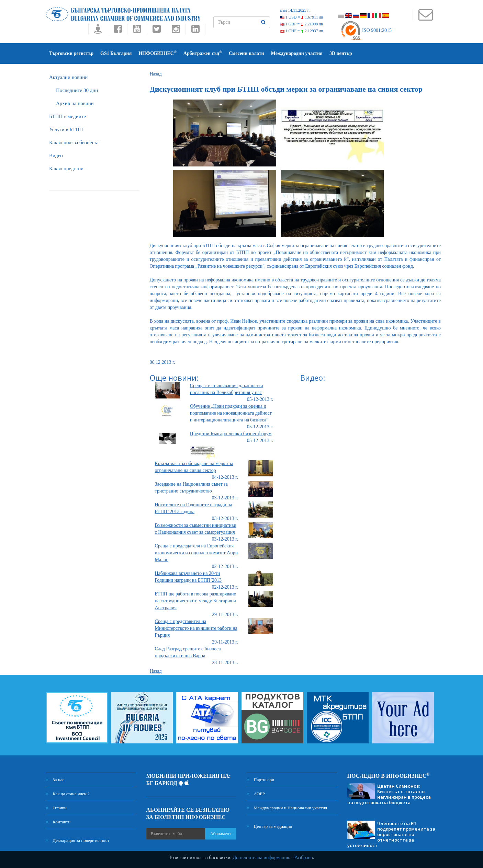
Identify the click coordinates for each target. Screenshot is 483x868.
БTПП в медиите (68, 116)
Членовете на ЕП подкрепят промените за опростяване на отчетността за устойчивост (391, 834)
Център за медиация (269, 826)
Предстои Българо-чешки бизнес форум (231, 434)
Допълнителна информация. (261, 858)
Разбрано (304, 858)
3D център (341, 53)
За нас (55, 780)
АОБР (256, 794)
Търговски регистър (71, 53)
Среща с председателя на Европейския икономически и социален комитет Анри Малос (196, 553)
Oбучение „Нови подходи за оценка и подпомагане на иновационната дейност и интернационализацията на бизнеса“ (231, 413)
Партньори (260, 780)
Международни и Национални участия (287, 808)
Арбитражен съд (203, 53)
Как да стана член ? (68, 794)
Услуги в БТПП (66, 129)
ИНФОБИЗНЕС (158, 53)
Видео (56, 155)
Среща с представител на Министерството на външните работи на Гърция (196, 628)
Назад (156, 74)
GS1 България (116, 53)
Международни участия (297, 53)
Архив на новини (75, 103)
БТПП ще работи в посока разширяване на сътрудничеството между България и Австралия (195, 601)
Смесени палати (246, 53)
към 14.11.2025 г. (295, 10)
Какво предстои (66, 169)
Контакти (58, 822)
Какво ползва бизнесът (74, 142)
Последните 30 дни (77, 90)
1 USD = (302, 17)
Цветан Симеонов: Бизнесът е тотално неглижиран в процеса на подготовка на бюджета (389, 794)
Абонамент (221, 834)
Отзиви (56, 808)
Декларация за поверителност (77, 840)
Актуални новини (68, 77)
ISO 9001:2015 (366, 30)
